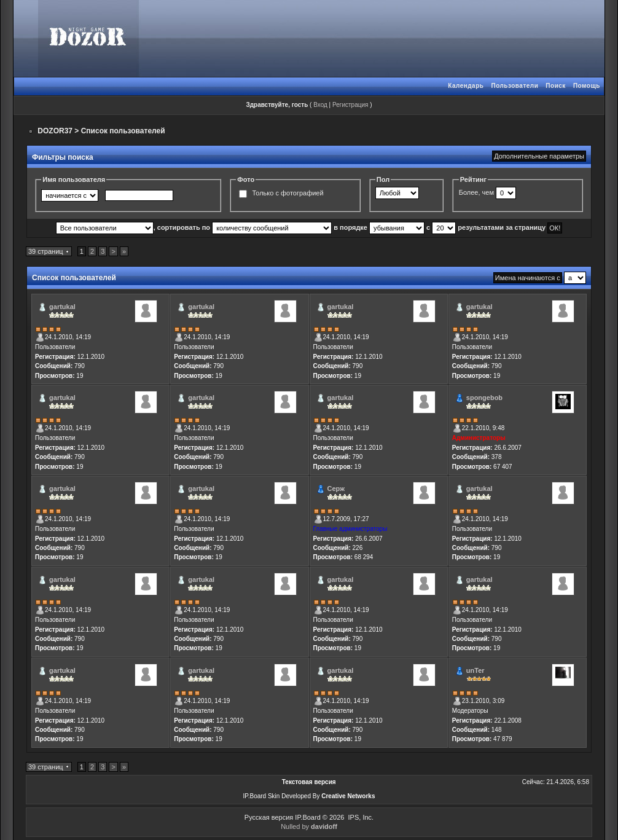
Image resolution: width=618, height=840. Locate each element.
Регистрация (350, 105)
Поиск (556, 86)
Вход (320, 105)
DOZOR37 (55, 131)
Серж (336, 489)
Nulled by (309, 826)
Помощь (587, 86)
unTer (475, 670)
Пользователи (514, 86)
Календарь (466, 86)
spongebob (484, 398)
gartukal (62, 307)
